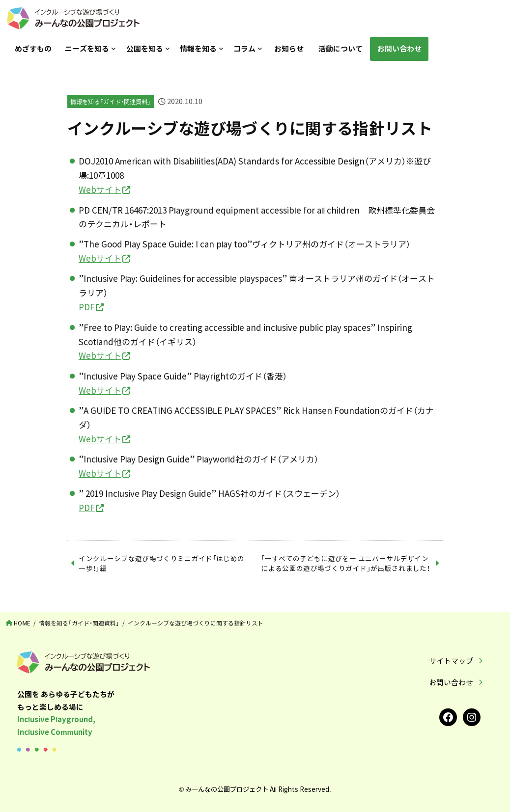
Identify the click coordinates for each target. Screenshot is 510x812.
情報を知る (198, 49)
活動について (340, 49)
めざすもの (33, 49)
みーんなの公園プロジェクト (227, 789)
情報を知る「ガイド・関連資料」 (111, 102)
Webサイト (100, 189)
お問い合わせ (399, 49)
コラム (244, 49)
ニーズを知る (87, 49)
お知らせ (289, 49)
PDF (87, 307)
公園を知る (145, 49)
